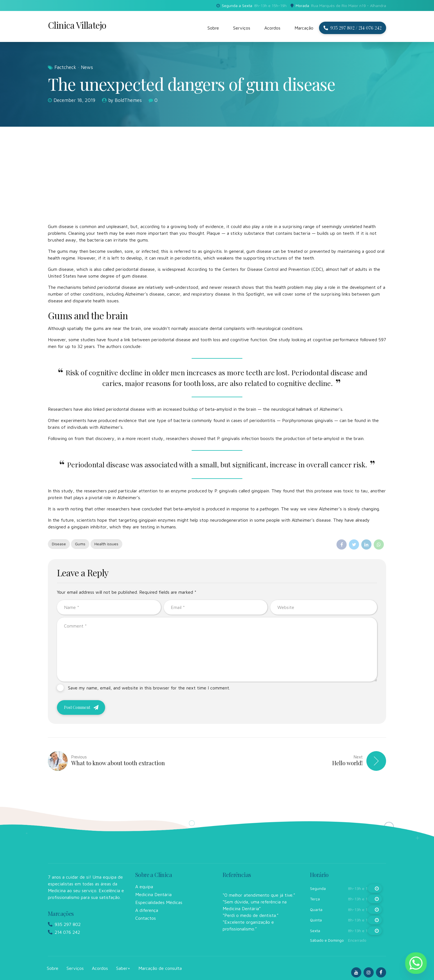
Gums (80, 544)
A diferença (147, 910)
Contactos (146, 918)
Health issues (106, 544)
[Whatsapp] (416, 963)
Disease (59, 544)
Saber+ (123, 968)
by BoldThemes (125, 100)
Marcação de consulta (160, 968)
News (87, 67)
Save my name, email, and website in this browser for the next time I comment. (149, 688)
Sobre (213, 28)
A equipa (144, 887)
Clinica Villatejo (77, 25)
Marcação (304, 28)
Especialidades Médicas (159, 902)
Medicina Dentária (153, 894)
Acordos (272, 28)
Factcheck (65, 67)
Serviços (242, 28)
